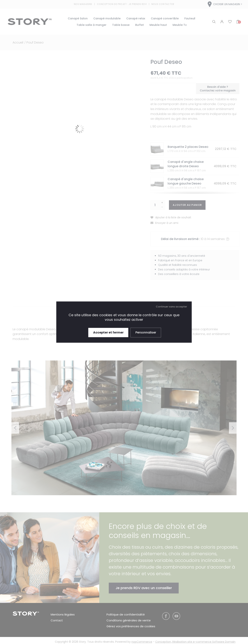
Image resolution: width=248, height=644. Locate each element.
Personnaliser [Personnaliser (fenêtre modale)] (146, 332)
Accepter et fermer (108, 332)
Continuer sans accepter (171, 307)
